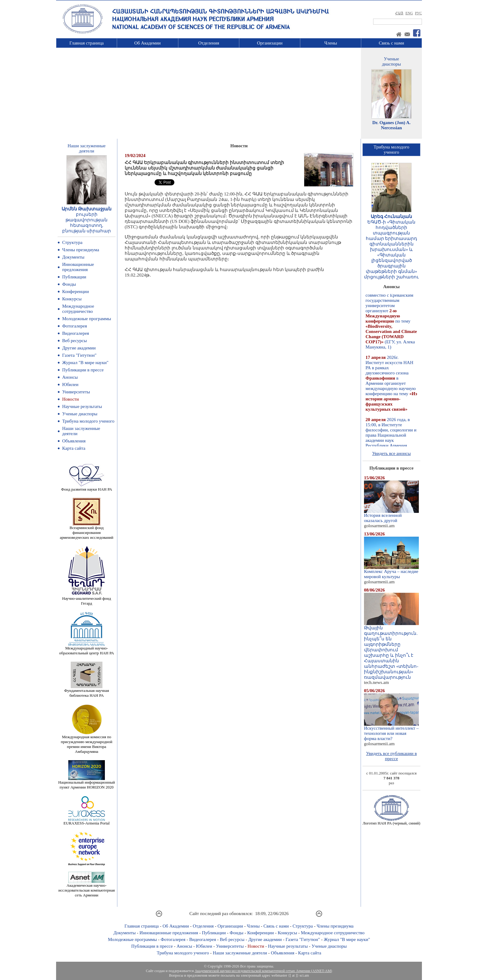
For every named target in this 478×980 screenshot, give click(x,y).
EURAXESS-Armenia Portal (86, 821)
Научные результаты (82, 406)
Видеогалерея (76, 333)
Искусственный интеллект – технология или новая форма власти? (391, 731)
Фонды (69, 284)
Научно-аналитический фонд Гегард (87, 599)
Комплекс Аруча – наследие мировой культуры (391, 572)
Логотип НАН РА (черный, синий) (391, 821)
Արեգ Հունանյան (392, 216)
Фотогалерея (75, 326)
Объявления (74, 441)
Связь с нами (392, 43)
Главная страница (87, 43)
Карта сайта (74, 448)
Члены (331, 43)
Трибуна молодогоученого (392, 150)
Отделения (209, 43)
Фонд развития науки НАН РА (86, 487)
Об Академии (147, 43)
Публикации (74, 277)
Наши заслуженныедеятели (87, 148)
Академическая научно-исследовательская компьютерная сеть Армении (86, 888)
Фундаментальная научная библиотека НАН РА (87, 691)
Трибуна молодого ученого (88, 421)
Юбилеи (70, 384)
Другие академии (79, 348)
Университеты (76, 392)
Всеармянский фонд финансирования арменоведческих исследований (87, 531)
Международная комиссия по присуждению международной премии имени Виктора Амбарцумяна (86, 742)
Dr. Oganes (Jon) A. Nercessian (391, 125)
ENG (409, 13)
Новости (70, 399)
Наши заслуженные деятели (240, 953)
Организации (270, 43)
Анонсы (70, 377)
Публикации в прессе (83, 370)
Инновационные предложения (78, 267)
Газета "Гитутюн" (79, 355)
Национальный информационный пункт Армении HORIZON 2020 (87, 783)
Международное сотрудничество (78, 309)
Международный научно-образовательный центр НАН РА (87, 649)
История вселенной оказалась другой (391, 516)
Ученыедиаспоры (391, 61)
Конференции (75, 291)
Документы (73, 257)
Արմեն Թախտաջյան (87, 209)
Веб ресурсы (75, 341)
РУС (418, 13)
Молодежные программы (87, 319)
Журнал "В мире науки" (85, 363)
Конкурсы (72, 299)
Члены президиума (81, 250)
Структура (72, 242)
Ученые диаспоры (80, 414)
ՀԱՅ (399, 13)
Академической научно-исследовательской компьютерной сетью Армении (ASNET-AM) (263, 971)
